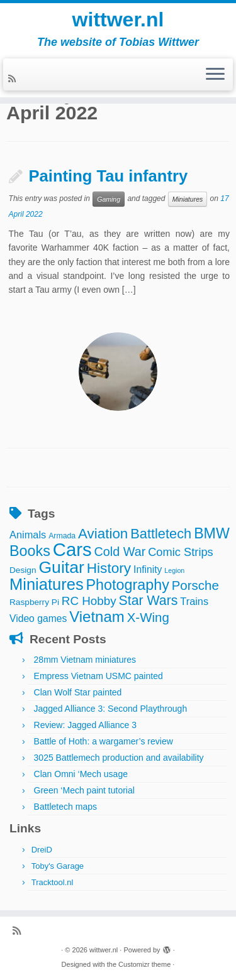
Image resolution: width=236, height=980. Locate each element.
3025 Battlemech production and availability (119, 758)
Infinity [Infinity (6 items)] (148, 569)
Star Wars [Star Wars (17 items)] (149, 601)
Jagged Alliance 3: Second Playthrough (111, 709)
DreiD (42, 850)
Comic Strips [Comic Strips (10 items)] (181, 552)
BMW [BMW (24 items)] (212, 533)
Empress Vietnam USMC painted (98, 676)
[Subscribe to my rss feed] (14, 79)
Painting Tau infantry (109, 176)
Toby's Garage (58, 866)
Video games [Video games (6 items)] (38, 618)
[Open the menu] (215, 75)
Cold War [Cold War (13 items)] (120, 552)
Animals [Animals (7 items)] (28, 535)
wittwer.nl (118, 19)
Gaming (109, 199)
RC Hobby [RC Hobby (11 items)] (89, 601)
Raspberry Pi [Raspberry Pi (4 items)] (34, 602)
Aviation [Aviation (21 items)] (103, 534)
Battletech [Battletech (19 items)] (161, 534)
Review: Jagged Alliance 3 (85, 725)
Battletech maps (65, 807)
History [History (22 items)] (109, 568)
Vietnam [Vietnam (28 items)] (97, 617)
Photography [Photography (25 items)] (128, 585)
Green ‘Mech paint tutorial (84, 790)
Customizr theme (144, 964)
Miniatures (188, 199)
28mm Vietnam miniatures (85, 660)
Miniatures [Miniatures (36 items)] (47, 584)
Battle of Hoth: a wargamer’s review (104, 741)
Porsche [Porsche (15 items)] (195, 585)
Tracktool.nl (53, 882)
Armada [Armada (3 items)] (62, 536)
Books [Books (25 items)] (30, 551)
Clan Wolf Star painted (78, 692)
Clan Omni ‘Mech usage (81, 774)
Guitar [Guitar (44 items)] (61, 567)
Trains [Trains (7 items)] (194, 601)
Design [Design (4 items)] (23, 570)
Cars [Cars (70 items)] (72, 549)
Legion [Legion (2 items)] (174, 570)
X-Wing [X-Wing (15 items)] (148, 617)
